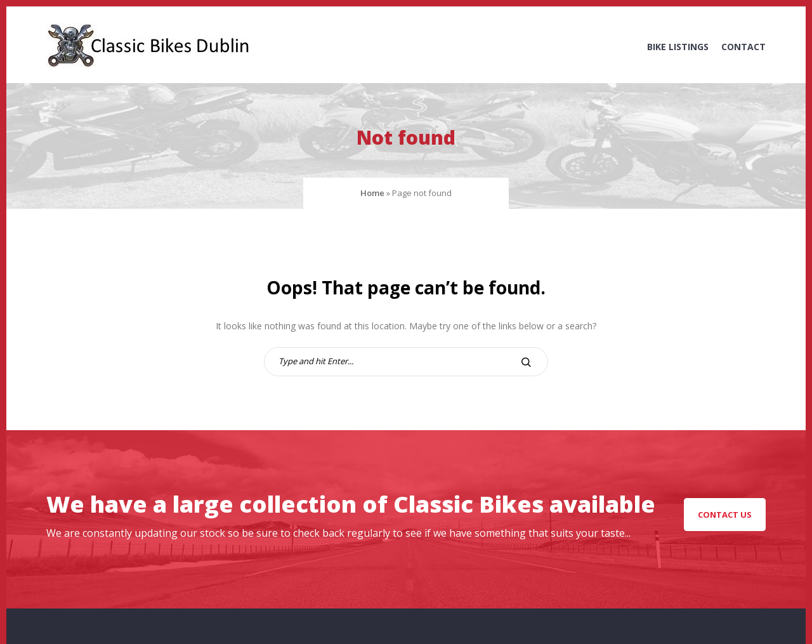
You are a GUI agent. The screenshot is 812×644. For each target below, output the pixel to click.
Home (372, 193)
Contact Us (725, 515)
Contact (743, 47)
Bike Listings (678, 47)
